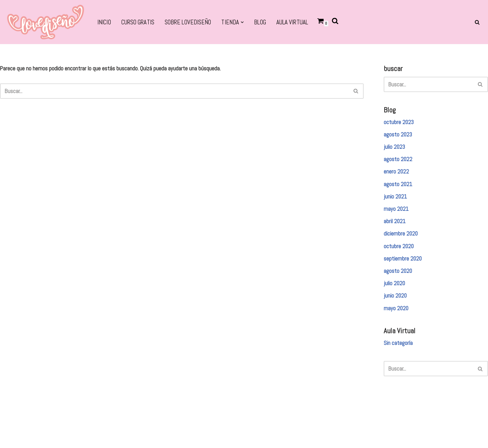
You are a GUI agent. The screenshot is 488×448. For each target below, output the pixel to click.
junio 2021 (395, 196)
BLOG (260, 22)
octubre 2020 (399, 246)
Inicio (104, 22)
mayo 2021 (396, 209)
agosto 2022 (398, 159)
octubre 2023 (399, 122)
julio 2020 (394, 283)
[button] (242, 22)
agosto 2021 (398, 184)
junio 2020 (395, 296)
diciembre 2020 (401, 234)
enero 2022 (396, 171)
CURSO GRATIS (138, 22)
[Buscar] (477, 22)
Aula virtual (292, 22)
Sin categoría (398, 343)
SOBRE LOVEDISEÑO (188, 22)
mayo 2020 (396, 308)
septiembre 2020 (403, 259)
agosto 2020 (398, 271)
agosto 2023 (398, 134)
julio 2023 (394, 147)
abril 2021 (395, 221)
